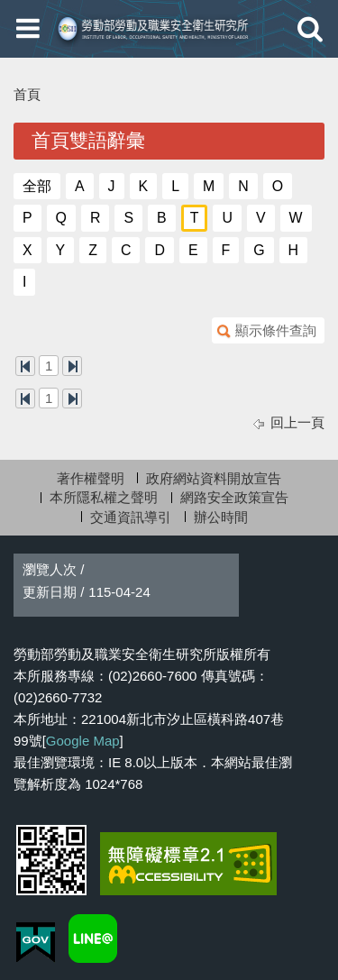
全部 (37, 186)
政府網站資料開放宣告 (214, 478)
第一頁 (25, 366)
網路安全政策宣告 (234, 497)
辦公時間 (221, 517)
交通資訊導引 (131, 517)
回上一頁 (297, 422)
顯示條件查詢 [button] (276, 330)
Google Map (83, 741)
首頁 (27, 94)
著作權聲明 (91, 478)
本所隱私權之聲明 (104, 497)
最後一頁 (72, 366)
